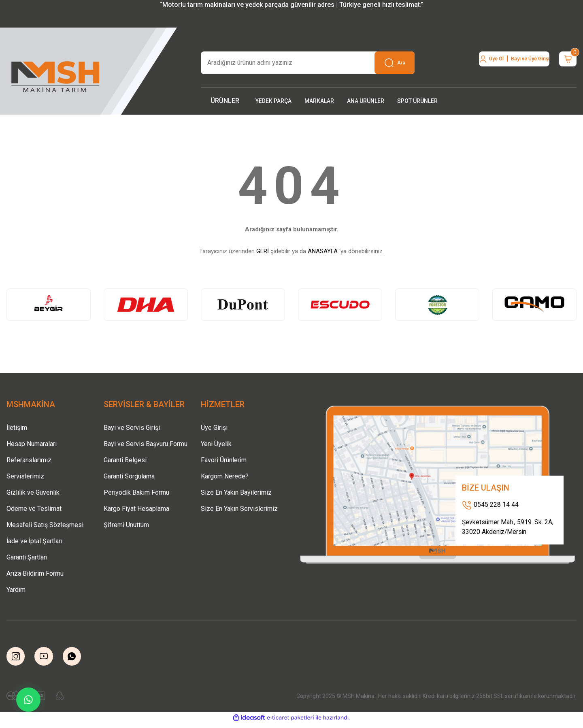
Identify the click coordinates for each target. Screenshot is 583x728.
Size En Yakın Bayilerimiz (236, 492)
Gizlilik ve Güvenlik (33, 492)
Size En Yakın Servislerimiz (239, 509)
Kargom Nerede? (225, 476)
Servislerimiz (25, 476)
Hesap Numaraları (32, 444)
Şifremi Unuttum (126, 525)
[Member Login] (488, 63)
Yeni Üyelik (216, 444)
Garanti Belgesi (125, 460)
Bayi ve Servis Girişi (132, 428)
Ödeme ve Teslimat (34, 509)
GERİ (263, 251)
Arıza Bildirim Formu (35, 573)
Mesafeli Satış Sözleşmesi (45, 525)
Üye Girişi (214, 428)
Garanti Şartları (27, 557)
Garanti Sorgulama (129, 476)
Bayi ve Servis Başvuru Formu (146, 444)
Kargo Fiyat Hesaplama (136, 509)
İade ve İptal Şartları (34, 541)
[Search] (308, 63)
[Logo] (56, 74)
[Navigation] (225, 101)
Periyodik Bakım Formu (136, 492)
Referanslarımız (29, 460)
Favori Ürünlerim (224, 460)
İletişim (17, 428)
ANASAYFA (323, 251)
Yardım (16, 590)
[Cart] (562, 63)
